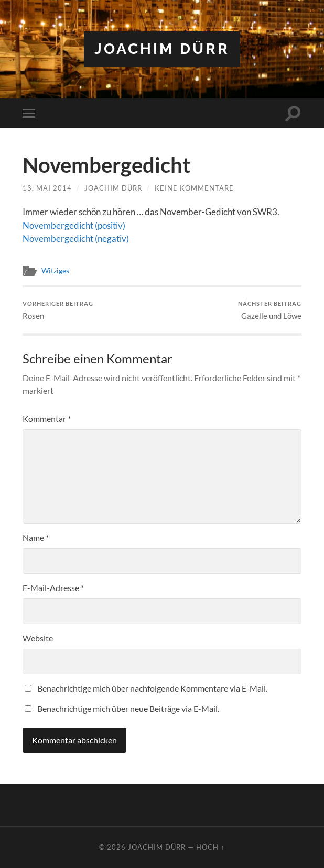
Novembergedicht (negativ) (76, 238)
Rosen (58, 310)
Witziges (55, 271)
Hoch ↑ (210, 847)
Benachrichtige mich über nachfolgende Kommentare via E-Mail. (152, 688)
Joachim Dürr (162, 49)
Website (38, 638)
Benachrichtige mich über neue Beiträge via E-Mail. (128, 709)
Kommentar (47, 419)
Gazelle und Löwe (270, 310)
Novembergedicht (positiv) (74, 225)
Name (36, 537)
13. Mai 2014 (47, 188)
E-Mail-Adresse (53, 588)
